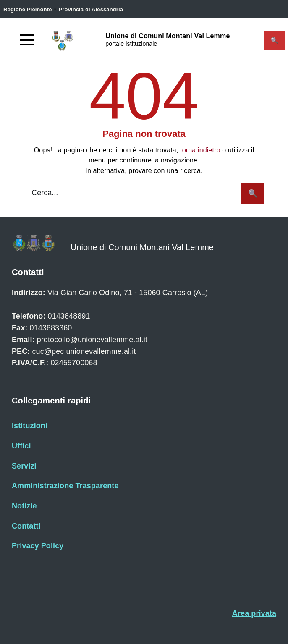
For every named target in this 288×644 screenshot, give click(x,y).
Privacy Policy (38, 546)
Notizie (24, 506)
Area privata (254, 613)
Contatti (26, 526)
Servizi (24, 466)
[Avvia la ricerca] (253, 194)
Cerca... (45, 193)
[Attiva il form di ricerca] (274, 41)
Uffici (21, 446)
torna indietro (200, 150)
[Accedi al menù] (27, 40)
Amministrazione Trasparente (65, 486)
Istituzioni (30, 426)
